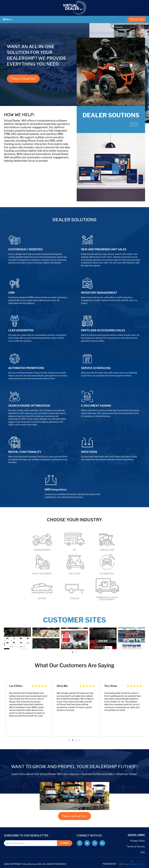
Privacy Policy (138, 841)
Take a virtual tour (23, 79)
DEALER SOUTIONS (111, 119)
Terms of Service (136, 846)
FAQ (143, 852)
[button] (73, 652)
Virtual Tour (137, 19)
